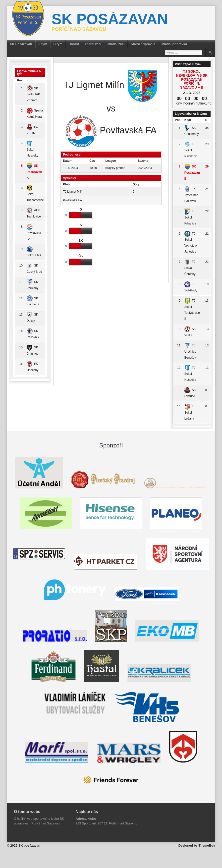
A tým (43, 44)
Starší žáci (93, 44)
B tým (58, 44)
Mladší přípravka (174, 44)
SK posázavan (110, 19)
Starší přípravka (143, 44)
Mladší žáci (116, 44)
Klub (30, 80)
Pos (20, 80)
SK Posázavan (21, 44)
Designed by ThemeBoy (197, 845)
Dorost (74, 44)
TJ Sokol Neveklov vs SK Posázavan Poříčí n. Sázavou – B (192, 79)
